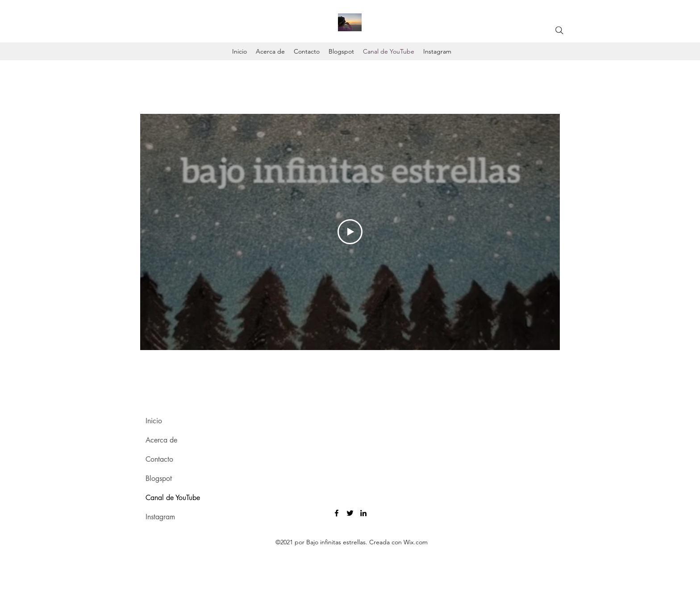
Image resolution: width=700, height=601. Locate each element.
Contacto (159, 459)
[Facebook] (337, 513)
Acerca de (161, 440)
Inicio (154, 421)
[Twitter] (350, 513)
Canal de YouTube (173, 498)
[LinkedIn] (363, 513)
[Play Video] (350, 232)
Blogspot (159, 478)
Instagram (160, 517)
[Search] (559, 30)
